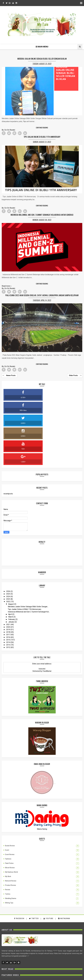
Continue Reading (42, 128)
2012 (8, 609)
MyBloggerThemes (53, 977)
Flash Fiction (9, 825)
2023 (8, 561)
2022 (8, 563)
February (12, 581)
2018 (8, 594)
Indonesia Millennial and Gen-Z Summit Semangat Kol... (29, 573)
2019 (8, 591)
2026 (8, 553)
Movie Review (10, 830)
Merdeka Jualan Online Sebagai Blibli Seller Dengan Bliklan (42, 59)
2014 (8, 604)
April (10, 576)
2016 (8, 599)
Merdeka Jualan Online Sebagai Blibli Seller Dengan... (28, 568)
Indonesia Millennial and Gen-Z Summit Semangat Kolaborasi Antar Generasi (42, 215)
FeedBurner (47, 633)
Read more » (6, 286)
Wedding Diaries (11, 860)
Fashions (8, 821)
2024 (8, 558)
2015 (8, 601)
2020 (8, 589)
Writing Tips (9, 865)
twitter (34, 881)
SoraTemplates (38, 977)
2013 (8, 606)
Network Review (11, 843)
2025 (8, 555)
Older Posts (73, 375)
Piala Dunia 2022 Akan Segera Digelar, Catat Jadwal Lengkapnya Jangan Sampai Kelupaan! (42, 295)
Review (8, 852)
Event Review (10, 817)
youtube (48, 881)
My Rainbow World (11, 834)
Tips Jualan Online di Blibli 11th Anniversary (42, 137)
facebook (19, 881)
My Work (8, 839)
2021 (8, 586)
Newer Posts (11, 375)
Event (7, 812)
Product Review (11, 847)
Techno (8, 856)
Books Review (10, 808)
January (11, 583)
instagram (64, 881)
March (11, 578)
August (11, 566)
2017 (8, 596)
